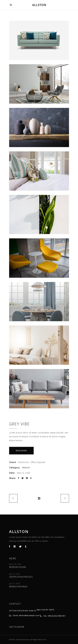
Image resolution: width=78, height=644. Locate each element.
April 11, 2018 (15, 574)
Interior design (17, 567)
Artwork (26, 468)
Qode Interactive (23, 639)
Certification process (21, 577)
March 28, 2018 (15, 564)
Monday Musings (18, 587)
